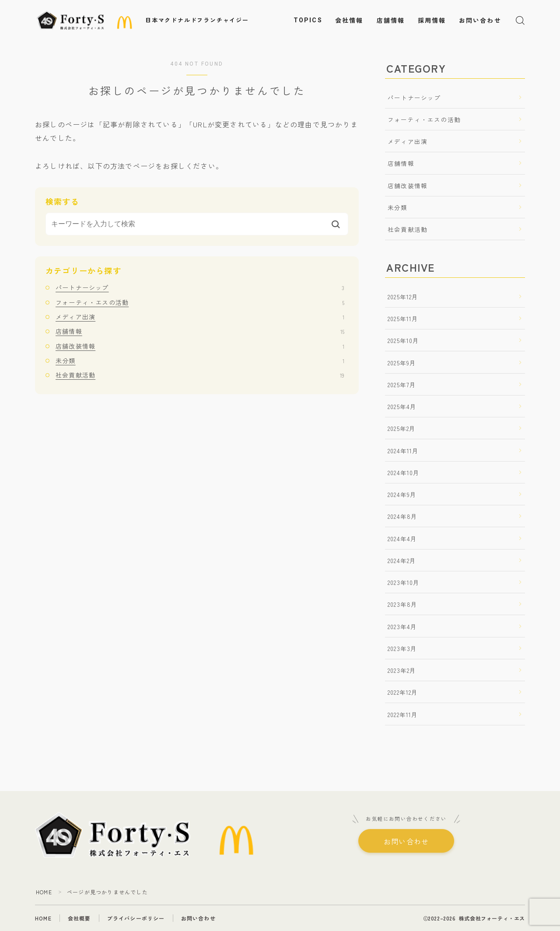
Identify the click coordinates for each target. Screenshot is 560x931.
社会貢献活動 (200, 375)
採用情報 (432, 21)
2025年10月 (404, 340)
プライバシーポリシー (136, 918)
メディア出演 (200, 317)
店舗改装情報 (200, 346)
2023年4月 (402, 626)
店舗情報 (391, 21)
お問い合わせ (480, 21)
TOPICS (308, 20)
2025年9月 (402, 363)
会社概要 (79, 918)
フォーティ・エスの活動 (200, 302)
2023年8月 (402, 604)
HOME (44, 892)
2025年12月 (403, 297)
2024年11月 (403, 451)
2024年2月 (402, 560)
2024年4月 (402, 539)
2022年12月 (403, 692)
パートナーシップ (200, 287)
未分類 (200, 360)
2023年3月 (402, 648)
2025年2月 (402, 428)
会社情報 (349, 21)
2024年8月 (402, 516)
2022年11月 (403, 714)
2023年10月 (404, 582)
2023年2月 (402, 670)
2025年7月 (402, 385)
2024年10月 (404, 472)
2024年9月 (402, 494)
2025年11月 (403, 318)
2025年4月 (402, 406)
